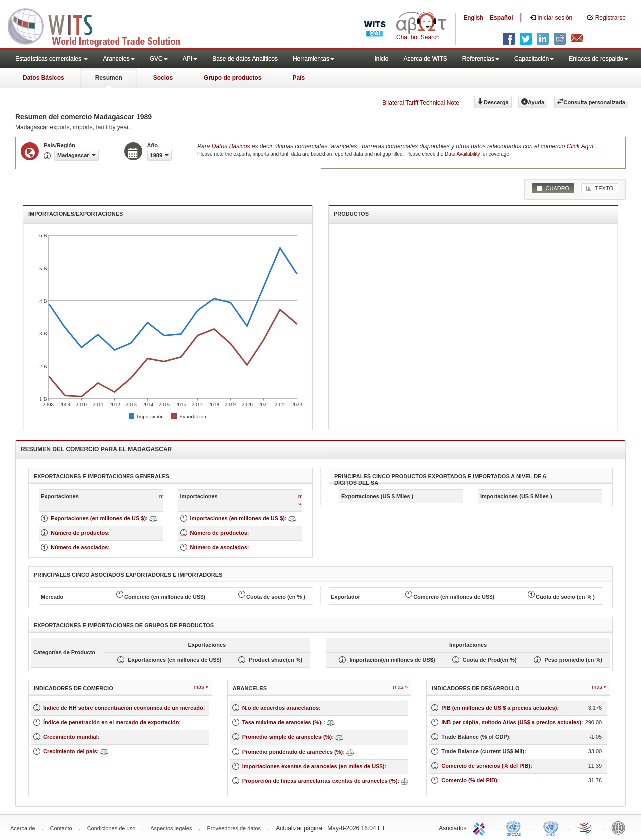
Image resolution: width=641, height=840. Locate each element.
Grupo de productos (233, 78)
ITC (481, 827)
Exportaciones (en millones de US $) (98, 518)
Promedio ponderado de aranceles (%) (293, 752)
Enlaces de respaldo (599, 59)
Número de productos (79, 533)
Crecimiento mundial (70, 737)
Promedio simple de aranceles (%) (287, 737)
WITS (100, 25)
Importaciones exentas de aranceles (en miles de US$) (313, 766)
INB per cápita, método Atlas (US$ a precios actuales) (511, 722)
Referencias (481, 59)
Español (502, 18)
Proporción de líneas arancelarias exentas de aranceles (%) (320, 781)
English (473, 18)
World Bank (621, 827)
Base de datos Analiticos (245, 59)
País (299, 78)
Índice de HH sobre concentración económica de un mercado (123, 708)
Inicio (381, 59)
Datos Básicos (43, 78)
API (190, 59)
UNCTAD (516, 827)
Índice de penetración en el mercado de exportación (111, 722)
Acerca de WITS (425, 59)
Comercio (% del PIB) (469, 780)
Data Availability (463, 154)
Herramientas (313, 59)
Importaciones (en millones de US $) (238, 518)
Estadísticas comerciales (51, 59)
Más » (201, 687)
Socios (163, 78)
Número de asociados (79, 547)
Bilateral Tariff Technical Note (421, 103)
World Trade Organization (586, 827)
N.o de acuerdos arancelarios (281, 708)
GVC (159, 59)
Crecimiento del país (70, 751)
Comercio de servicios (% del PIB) (486, 766)
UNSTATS (551, 827)
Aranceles (118, 59)
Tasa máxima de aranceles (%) (283, 722)
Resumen (109, 78)
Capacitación (534, 59)
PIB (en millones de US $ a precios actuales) (499, 708)
